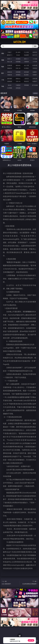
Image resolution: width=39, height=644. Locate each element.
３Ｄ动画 (35, 59)
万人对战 (26, 52)
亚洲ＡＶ (10, 59)
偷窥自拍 (10, 72)
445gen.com (19, 42)
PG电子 (10, 52)
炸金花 (18, 55)
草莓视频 (26, 85)
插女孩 (10, 85)
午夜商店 (18, 85)
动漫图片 (35, 72)
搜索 (35, 46)
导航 (3, 86)
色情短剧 (18, 88)
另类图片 (35, 75)
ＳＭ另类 (35, 62)
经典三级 (18, 68)
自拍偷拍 (18, 59)
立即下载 (31, 640)
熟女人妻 (10, 62)
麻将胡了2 (10, 55)
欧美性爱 (35, 65)
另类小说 (18, 81)
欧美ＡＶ (26, 59)
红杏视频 (10, 88)
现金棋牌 (26, 55)
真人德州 (18, 52)
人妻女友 (26, 79)
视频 (3, 60)
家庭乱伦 (18, 79)
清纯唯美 (18, 75)
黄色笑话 (26, 81)
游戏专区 (35, 52)
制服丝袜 (10, 68)
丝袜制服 (18, 62)
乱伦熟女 (26, 68)
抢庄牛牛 (35, 55)
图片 (3, 73)
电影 (3, 67)
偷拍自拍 (18, 65)
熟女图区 (26, 75)
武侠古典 (35, 79)
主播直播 (26, 62)
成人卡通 (26, 65)
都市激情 (10, 79)
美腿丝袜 (10, 75)
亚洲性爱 (10, 65)
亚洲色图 (18, 72)
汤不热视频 (35, 85)
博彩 (3, 53)
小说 (3, 80)
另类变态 (35, 68)
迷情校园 (10, 81)
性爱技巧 (35, 81)
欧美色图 (26, 72)
